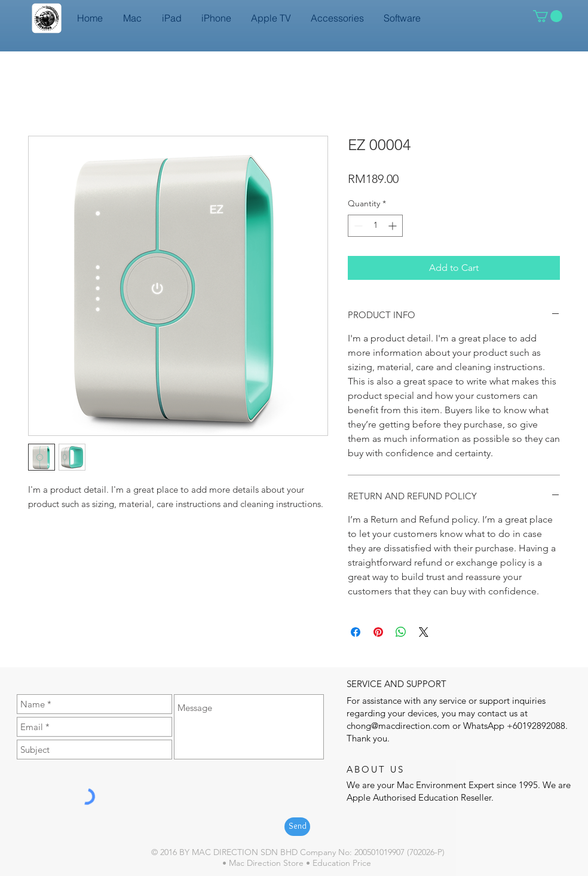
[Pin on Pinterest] (378, 632)
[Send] (297, 827)
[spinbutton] (375, 226)
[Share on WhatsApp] (401, 632)
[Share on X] (424, 632)
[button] (548, 16)
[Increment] (393, 226)
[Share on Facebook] (356, 632)
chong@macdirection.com (398, 726)
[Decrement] (357, 226)
